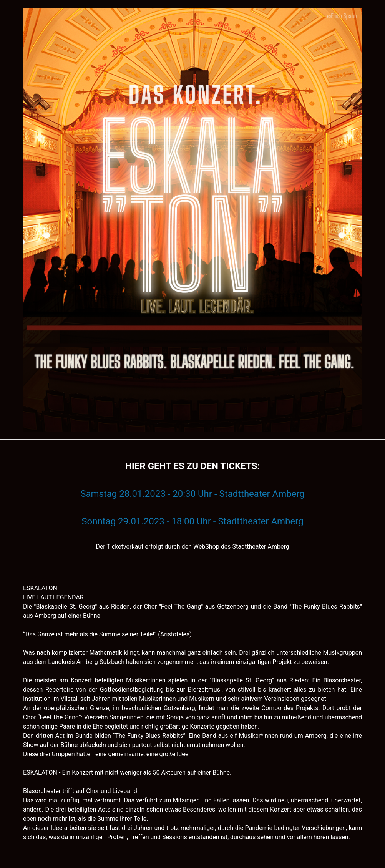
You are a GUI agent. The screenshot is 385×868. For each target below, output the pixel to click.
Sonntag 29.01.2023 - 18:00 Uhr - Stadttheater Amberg (192, 521)
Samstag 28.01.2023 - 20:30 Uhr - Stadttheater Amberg (192, 494)
